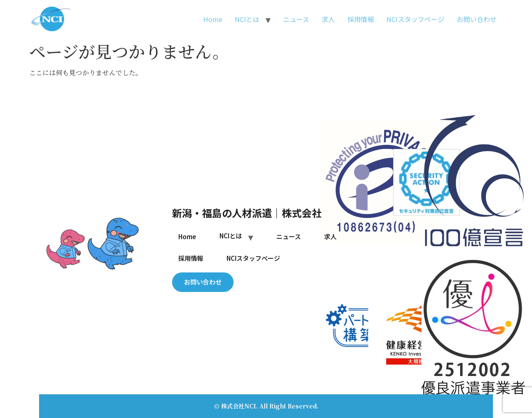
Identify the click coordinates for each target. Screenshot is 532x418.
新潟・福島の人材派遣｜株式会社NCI (255, 213)
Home (213, 19)
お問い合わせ (477, 19)
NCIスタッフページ (415, 19)
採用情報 (361, 19)
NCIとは (247, 19)
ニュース (296, 19)
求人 (328, 19)
